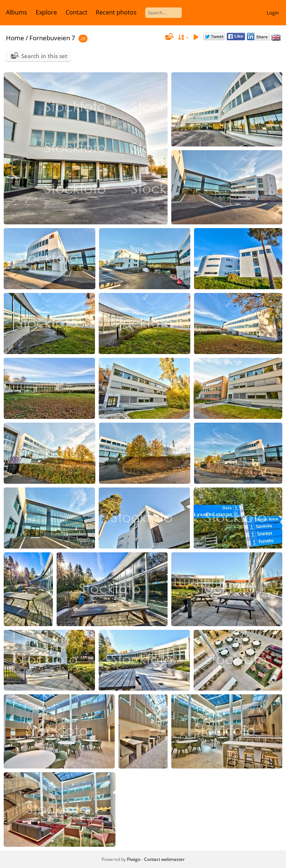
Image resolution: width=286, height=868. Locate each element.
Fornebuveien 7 (52, 38)
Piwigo (134, 859)
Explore (46, 12)
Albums (17, 12)
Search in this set (44, 56)
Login (273, 13)
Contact (77, 12)
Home (15, 38)
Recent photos (116, 12)
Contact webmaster (164, 859)
